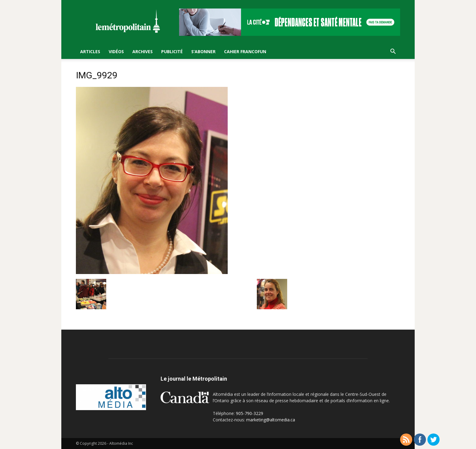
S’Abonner (203, 51)
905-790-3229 (250, 413)
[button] (393, 52)
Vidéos (116, 51)
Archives (143, 51)
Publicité (172, 51)
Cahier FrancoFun (245, 51)
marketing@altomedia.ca (271, 420)
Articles (90, 51)
